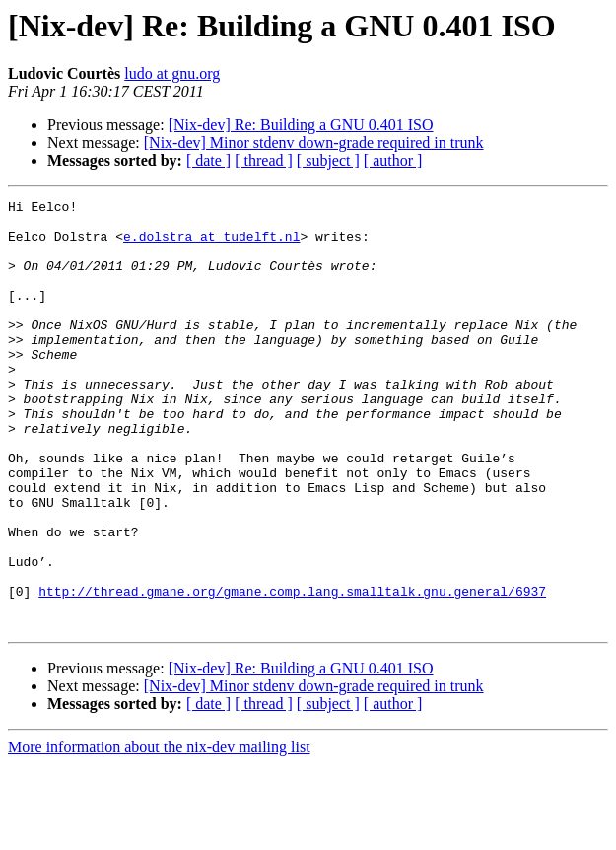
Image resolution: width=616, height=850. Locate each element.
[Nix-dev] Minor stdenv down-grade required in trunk (314, 142)
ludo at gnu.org (172, 73)
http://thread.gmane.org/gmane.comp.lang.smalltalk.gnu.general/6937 (292, 671)
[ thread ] (264, 160)
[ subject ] (328, 160)
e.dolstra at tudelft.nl (211, 245)
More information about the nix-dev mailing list (159, 833)
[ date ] (208, 160)
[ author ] (393, 160)
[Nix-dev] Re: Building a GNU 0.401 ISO (301, 125)
